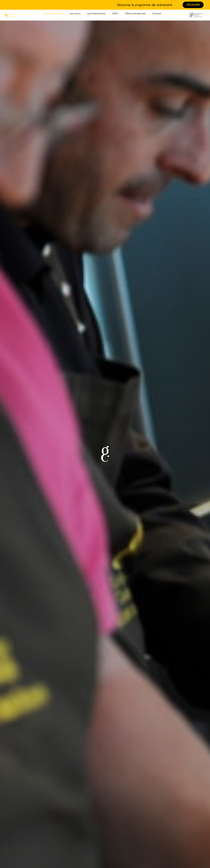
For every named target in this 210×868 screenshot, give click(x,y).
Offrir (115, 13)
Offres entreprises (135, 13)
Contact (157, 13)
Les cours (75, 13)
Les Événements (96, 13)
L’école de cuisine (53, 13)
